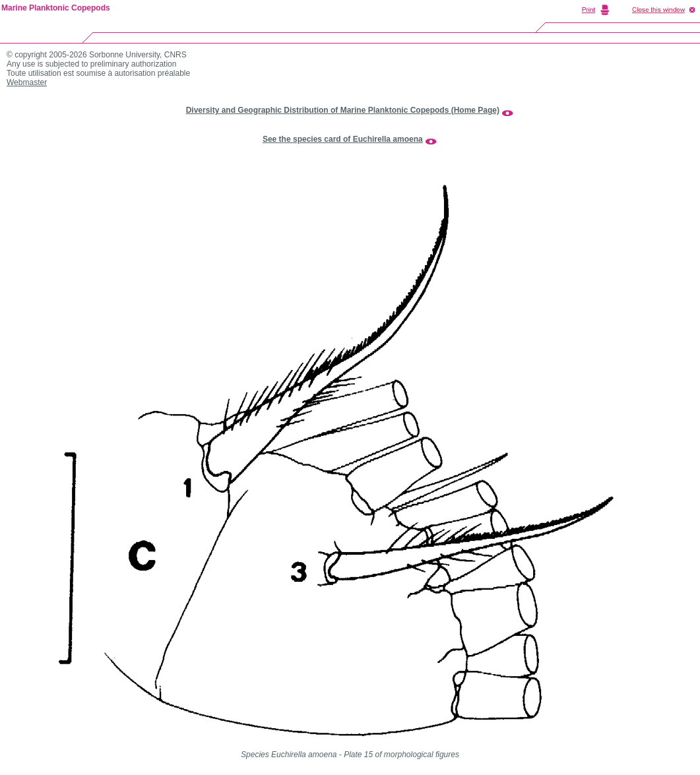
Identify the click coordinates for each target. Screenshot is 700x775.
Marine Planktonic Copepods (56, 8)
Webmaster (27, 82)
